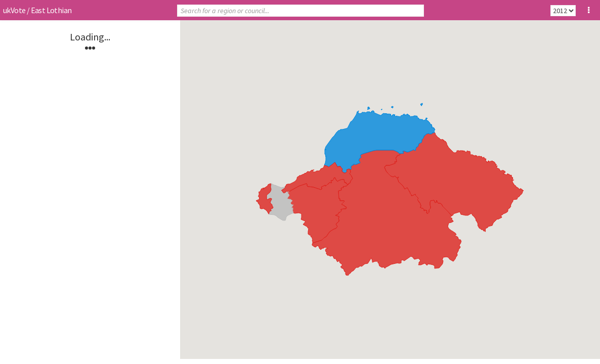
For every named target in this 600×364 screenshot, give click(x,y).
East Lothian (51, 10)
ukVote (14, 10)
